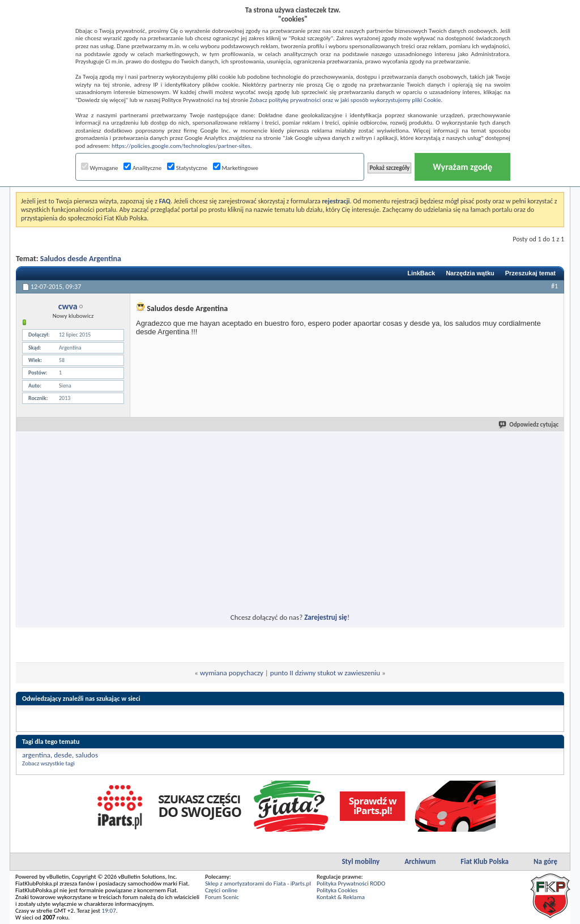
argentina (36, 755)
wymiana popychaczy (232, 673)
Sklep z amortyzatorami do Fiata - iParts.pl (258, 883)
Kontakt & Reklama (341, 897)
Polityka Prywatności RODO (351, 883)
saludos (87, 755)
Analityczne (142, 168)
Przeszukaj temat (530, 273)
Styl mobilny (361, 861)
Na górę (545, 861)
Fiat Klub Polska (485, 861)
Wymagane (100, 168)
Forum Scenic (222, 897)
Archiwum (420, 861)
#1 (555, 286)
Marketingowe (236, 168)
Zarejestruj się (326, 617)
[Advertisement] (187, 516)
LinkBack (421, 273)
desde (63, 755)
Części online (221, 890)
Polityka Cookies (337, 890)
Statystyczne (187, 168)
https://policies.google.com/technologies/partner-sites (181, 146)
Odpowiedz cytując (529, 425)
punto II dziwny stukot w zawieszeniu (325, 673)
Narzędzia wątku (470, 273)
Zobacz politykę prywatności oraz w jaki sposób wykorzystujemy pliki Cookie (345, 100)
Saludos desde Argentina (81, 259)
